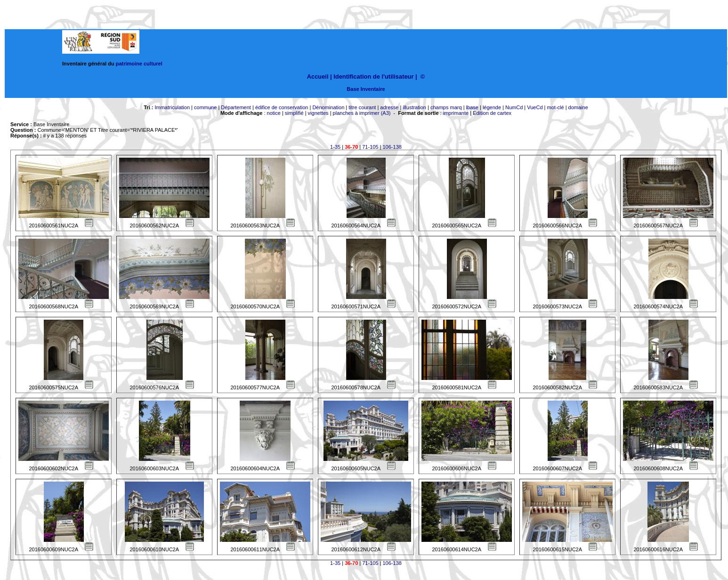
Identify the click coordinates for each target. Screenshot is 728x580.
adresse (389, 107)
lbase (472, 107)
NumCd (514, 107)
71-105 (370, 147)
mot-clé (556, 107)
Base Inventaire (366, 89)
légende (492, 107)
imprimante (456, 113)
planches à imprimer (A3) (362, 113)
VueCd (535, 107)
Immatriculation (172, 107)
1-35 (335, 147)
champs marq (446, 107)
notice (274, 113)
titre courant (362, 107)
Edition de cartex (492, 113)
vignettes (318, 113)
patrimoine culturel (139, 64)
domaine (578, 107)
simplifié (294, 113)
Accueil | (320, 77)
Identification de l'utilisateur (373, 77)
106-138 (392, 147)
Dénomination (328, 107)
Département (236, 107)
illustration (414, 107)
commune (205, 107)
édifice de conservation (282, 107)
